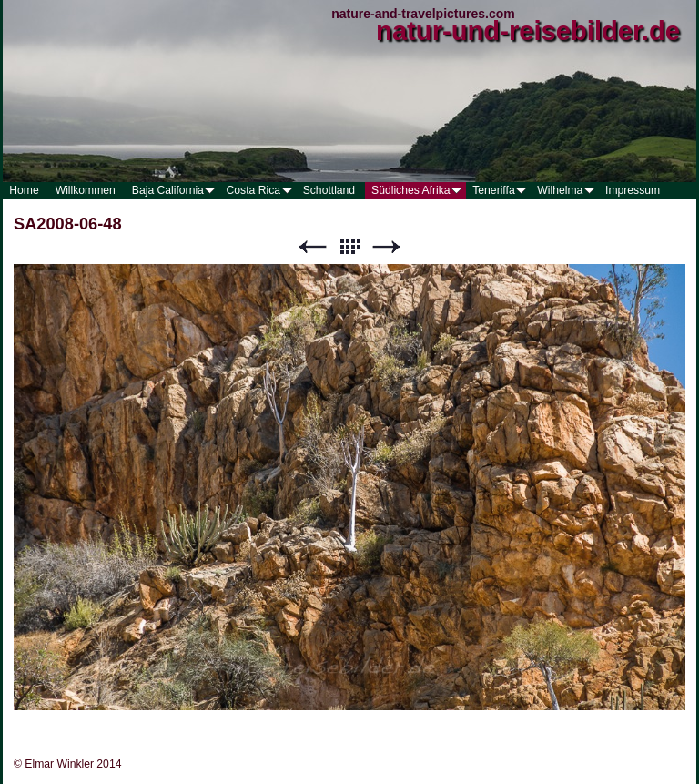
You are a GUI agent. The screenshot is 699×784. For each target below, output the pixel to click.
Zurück (312, 247)
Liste (349, 247)
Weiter (387, 247)
